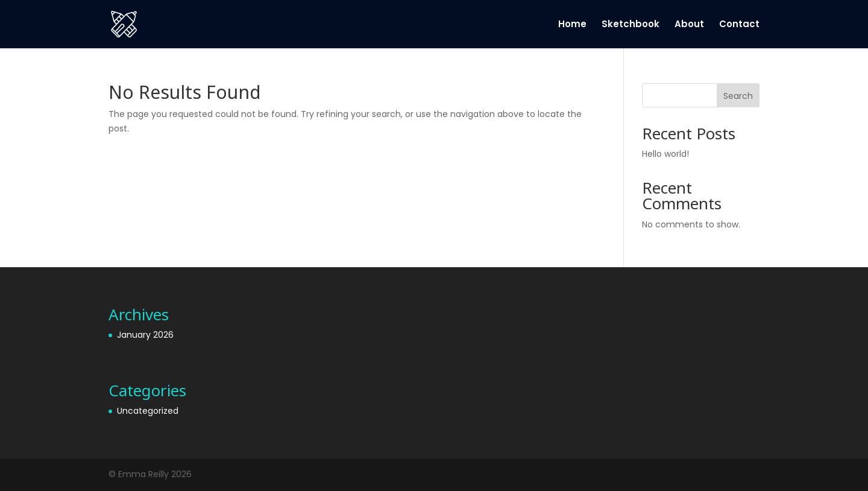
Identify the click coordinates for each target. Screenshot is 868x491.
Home (572, 25)
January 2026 (145, 335)
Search (738, 96)
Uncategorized (148, 411)
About (689, 25)
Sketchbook (631, 25)
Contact (739, 25)
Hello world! (665, 154)
